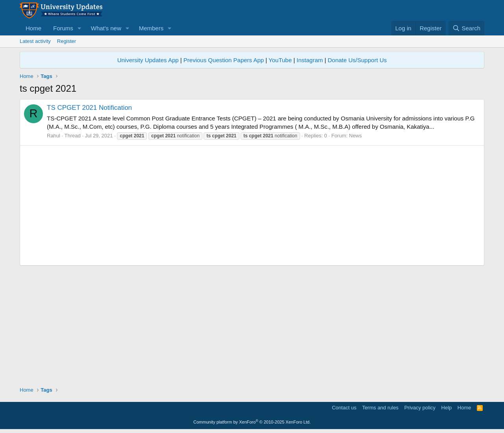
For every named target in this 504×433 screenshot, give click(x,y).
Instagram (310, 60)
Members (151, 28)
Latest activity (35, 41)
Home (33, 28)
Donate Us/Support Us (357, 60)
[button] (80, 28)
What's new (106, 28)
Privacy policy (420, 408)
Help (447, 408)
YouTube (280, 60)
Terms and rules (380, 408)
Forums (63, 28)
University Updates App (148, 60)
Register (67, 41)
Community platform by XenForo (252, 422)
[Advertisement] (252, 205)
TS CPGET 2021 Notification (89, 108)
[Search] (466, 28)
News (355, 136)
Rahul (54, 136)
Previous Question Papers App (224, 60)
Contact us (344, 408)
